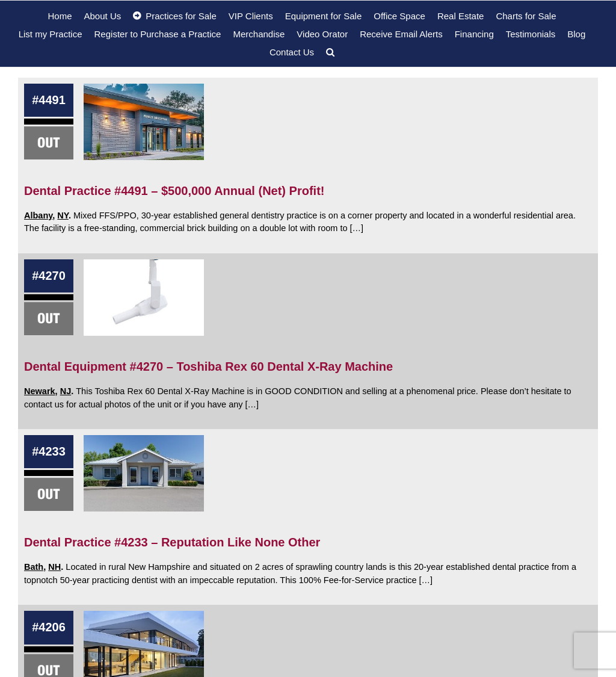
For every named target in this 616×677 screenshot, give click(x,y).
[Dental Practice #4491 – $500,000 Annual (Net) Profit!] (144, 122)
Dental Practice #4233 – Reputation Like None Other (172, 542)
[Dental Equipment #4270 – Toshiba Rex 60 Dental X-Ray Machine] (144, 298)
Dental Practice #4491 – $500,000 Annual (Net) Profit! (174, 191)
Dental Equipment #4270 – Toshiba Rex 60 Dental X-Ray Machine (208, 366)
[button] (330, 52)
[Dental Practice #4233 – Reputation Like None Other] (144, 473)
